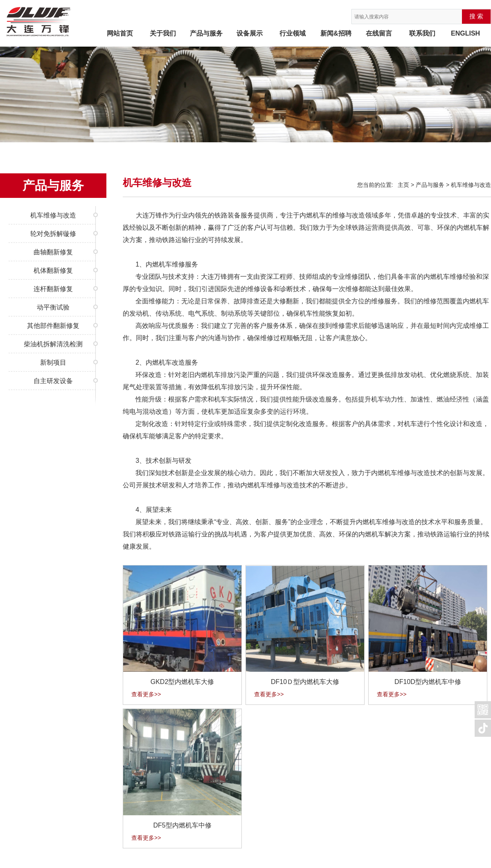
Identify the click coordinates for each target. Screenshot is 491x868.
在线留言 (379, 33)
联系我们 (422, 33)
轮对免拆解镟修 (53, 234)
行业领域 (293, 33)
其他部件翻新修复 (53, 326)
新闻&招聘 (336, 33)
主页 (403, 185)
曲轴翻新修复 (53, 252)
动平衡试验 (53, 307)
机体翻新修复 (53, 270)
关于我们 (163, 33)
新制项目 (53, 362)
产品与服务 (206, 33)
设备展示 (250, 33)
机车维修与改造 (53, 215)
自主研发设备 (53, 381)
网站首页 (120, 33)
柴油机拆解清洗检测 (53, 344)
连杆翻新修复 (53, 289)
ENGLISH (465, 33)
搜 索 (476, 16)
